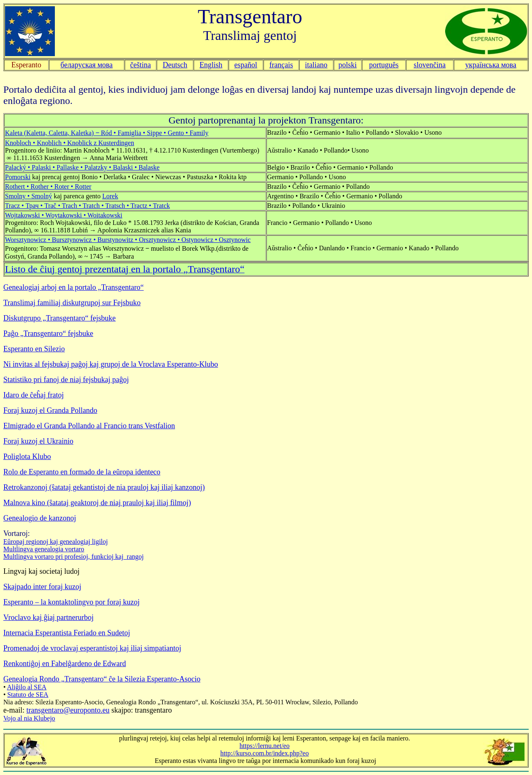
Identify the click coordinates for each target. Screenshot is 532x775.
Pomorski (18, 177)
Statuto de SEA (28, 695)
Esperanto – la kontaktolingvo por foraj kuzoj (71, 602)
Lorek (110, 196)
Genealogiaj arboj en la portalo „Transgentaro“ (74, 287)
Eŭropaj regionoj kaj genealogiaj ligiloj (55, 542)
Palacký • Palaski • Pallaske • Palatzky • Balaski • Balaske (82, 167)
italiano (316, 65)
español (246, 65)
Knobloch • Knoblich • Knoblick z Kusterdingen (70, 143)
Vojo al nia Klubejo (29, 718)
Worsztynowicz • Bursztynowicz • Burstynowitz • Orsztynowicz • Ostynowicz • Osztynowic (128, 240)
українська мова (491, 65)
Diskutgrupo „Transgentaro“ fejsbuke (59, 318)
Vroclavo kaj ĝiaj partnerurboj (48, 617)
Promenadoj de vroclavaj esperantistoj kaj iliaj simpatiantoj (92, 648)
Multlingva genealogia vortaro (44, 549)
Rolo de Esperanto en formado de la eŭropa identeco (82, 472)
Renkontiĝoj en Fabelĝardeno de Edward (65, 664)
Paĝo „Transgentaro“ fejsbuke (48, 333)
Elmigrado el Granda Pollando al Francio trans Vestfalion (89, 426)
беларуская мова (87, 65)
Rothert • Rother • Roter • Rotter (48, 186)
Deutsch (175, 65)
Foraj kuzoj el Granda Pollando (50, 410)
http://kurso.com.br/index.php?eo (265, 753)
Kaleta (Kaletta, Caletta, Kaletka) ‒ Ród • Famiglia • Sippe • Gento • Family (107, 133)
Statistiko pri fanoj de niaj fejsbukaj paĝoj (66, 380)
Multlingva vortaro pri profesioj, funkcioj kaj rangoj (74, 557)
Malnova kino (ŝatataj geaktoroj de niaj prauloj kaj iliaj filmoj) (97, 503)
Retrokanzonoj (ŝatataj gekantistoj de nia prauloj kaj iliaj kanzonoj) (104, 487)
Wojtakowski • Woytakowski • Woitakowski (64, 215)
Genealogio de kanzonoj (40, 518)
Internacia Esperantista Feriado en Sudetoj (67, 633)
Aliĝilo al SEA (27, 687)
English (211, 65)
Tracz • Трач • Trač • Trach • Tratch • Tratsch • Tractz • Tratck (87, 206)
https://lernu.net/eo (264, 746)
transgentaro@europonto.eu (68, 710)
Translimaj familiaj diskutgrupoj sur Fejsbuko (72, 303)
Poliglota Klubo (27, 457)
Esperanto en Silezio (34, 349)
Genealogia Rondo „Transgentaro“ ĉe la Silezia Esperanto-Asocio (102, 679)
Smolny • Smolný (28, 196)
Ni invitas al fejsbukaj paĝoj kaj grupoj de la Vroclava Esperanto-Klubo (111, 364)
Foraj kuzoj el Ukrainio (38, 441)
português (384, 65)
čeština (140, 65)
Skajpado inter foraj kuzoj (42, 587)
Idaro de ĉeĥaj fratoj (33, 395)
